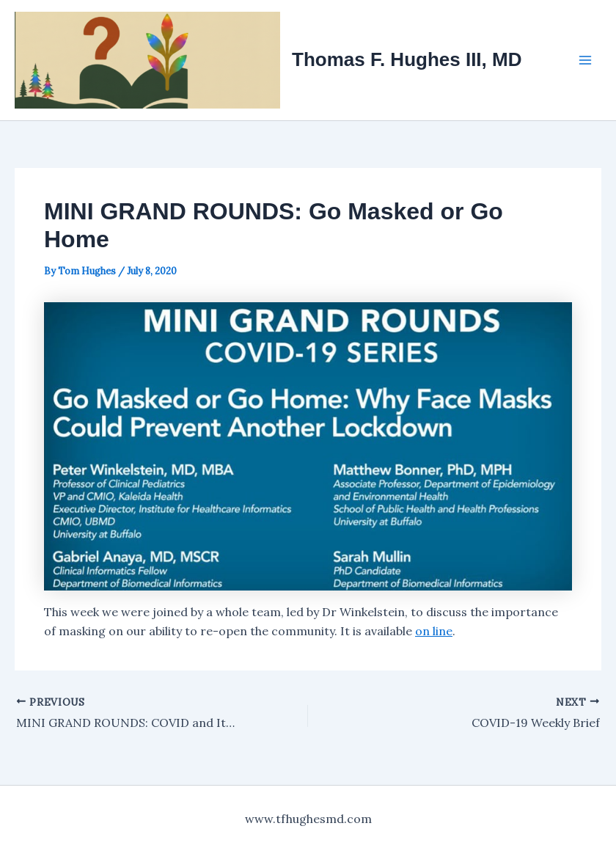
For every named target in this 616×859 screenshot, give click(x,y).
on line (434, 631)
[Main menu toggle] (585, 60)
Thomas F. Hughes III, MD (407, 59)
